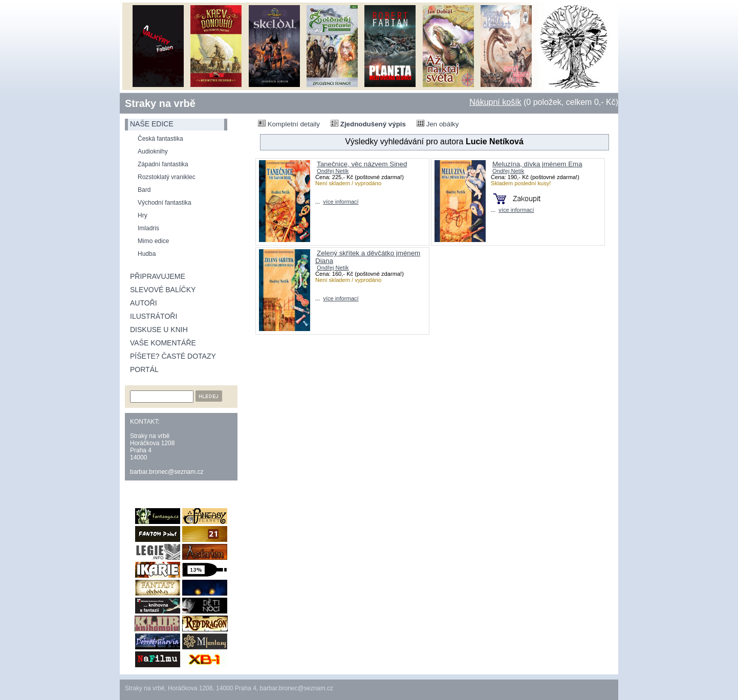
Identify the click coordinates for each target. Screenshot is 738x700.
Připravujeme (158, 276)
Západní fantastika (163, 164)
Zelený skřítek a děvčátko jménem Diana (368, 257)
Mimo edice (153, 241)
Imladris (148, 228)
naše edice (152, 124)
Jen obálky (438, 124)
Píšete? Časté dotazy (173, 356)
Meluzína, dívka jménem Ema (537, 164)
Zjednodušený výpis (368, 124)
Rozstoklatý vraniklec (167, 177)
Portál (144, 369)
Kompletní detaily (289, 124)
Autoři (144, 303)
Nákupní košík (495, 102)
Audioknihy (153, 151)
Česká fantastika (160, 139)
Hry (143, 215)
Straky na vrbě (160, 103)
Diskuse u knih (159, 330)
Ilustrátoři (154, 316)
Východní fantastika (165, 203)
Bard (144, 190)
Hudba (147, 254)
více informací (341, 202)
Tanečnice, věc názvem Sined (362, 164)
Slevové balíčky (163, 290)
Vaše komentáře (163, 343)
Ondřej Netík (333, 171)
